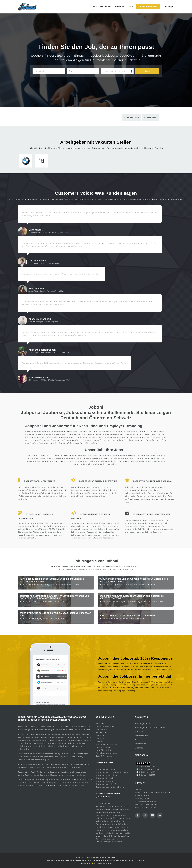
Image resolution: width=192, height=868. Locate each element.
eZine (130, 7)
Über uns (120, 7)
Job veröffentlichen (148, 7)
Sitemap (139, 748)
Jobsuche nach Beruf (106, 784)
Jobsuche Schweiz (105, 781)
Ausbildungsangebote (106, 753)
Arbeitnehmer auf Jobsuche (45, 437)
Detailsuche (106, 7)
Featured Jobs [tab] (132, 118)
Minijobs (100, 735)
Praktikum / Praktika (106, 726)
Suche (147, 71)
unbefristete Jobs (104, 750)
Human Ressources (38, 584)
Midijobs (100, 738)
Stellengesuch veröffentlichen (150, 728)
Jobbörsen (100, 566)
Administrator (56, 584)
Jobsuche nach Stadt (106, 769)
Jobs (94, 7)
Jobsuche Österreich (106, 778)
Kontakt (139, 732)
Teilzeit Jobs (102, 732)
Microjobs (101, 741)
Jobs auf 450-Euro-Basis (107, 744)
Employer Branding (131, 566)
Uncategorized (116, 584)
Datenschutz (141, 736)
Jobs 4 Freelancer (104, 756)
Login (169, 7)
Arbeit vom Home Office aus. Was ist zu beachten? (128, 615)
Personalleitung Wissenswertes (123, 601)
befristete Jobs (103, 747)
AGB (137, 740)
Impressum (141, 744)
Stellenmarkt (104, 437)
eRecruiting (111, 566)
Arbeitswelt (34, 601)
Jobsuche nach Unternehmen (110, 787)
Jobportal (32, 727)
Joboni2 (46, 601)
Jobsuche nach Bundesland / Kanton (113, 772)
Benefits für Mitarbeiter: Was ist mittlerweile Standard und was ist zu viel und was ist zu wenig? (54, 597)
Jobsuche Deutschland (107, 775)
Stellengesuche (143, 724)
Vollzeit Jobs (102, 729)
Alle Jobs (100, 724)
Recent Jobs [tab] (150, 118)
